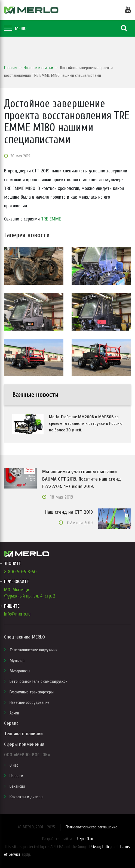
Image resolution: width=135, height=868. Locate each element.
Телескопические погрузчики (33, 650)
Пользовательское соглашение (91, 827)
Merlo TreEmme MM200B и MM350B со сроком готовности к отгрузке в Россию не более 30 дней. (86, 423)
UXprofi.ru (85, 839)
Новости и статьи (38, 68)
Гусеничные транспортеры (32, 692)
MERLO (31, 10)
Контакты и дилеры (26, 797)
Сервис (11, 723)
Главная (11, 68)
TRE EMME (51, 219)
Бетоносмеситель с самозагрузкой (39, 681)
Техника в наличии (23, 734)
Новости (16, 776)
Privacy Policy (101, 847)
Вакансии (17, 786)
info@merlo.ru (17, 614)
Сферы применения (24, 744)
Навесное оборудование (29, 702)
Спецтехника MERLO (24, 637)
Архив (14, 713)
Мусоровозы (20, 671)
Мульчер (17, 661)
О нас (14, 765)
